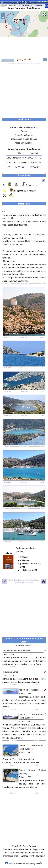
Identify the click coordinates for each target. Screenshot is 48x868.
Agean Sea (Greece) (24, 135)
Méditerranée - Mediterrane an (24, 127)
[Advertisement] (24, 90)
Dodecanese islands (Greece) (24, 139)
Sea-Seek (24, 1)
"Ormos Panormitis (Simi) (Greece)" (24, 581)
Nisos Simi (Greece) (24, 143)
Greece (24, 131)
